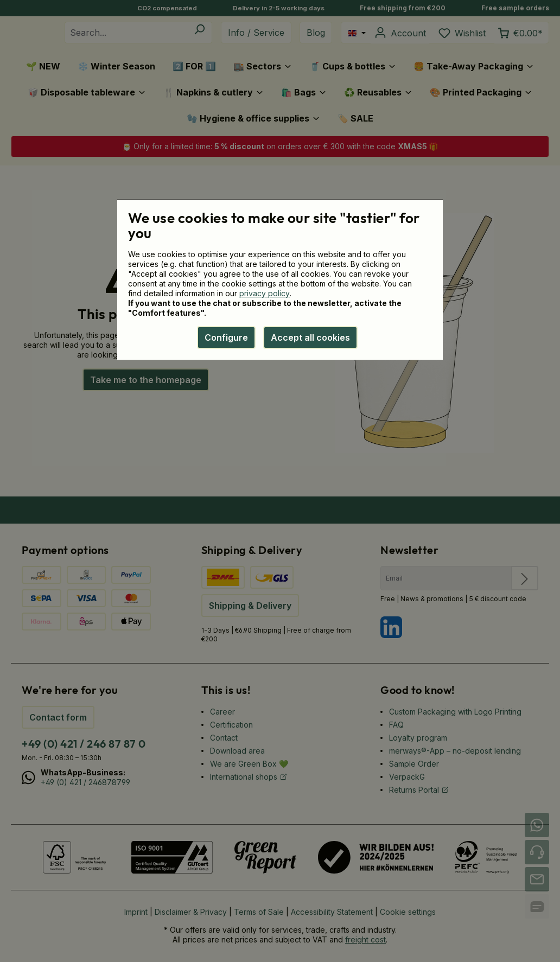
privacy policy (265, 293)
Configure (226, 337)
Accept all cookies (310, 337)
